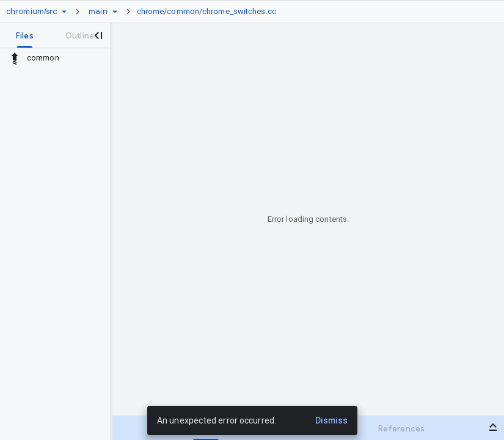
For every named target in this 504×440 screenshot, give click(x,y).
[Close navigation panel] (98, 35)
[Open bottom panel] (493, 427)
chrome (151, 11)
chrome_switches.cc (239, 11)
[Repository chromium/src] (31, 12)
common (183, 11)
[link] (210, 12)
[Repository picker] (64, 12)
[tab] (25, 35)
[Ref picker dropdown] (115, 12)
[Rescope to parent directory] (15, 58)
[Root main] (98, 12)
